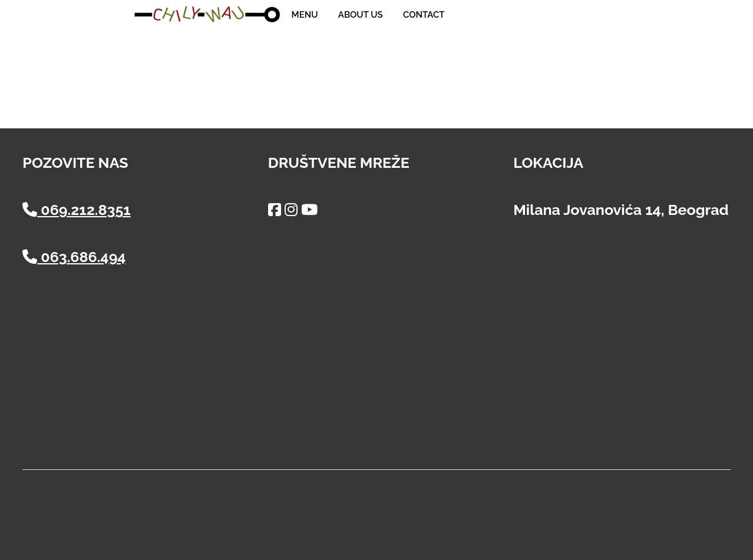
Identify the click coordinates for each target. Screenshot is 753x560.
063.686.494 (74, 257)
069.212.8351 (76, 210)
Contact (424, 15)
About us (361, 15)
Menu (305, 15)
